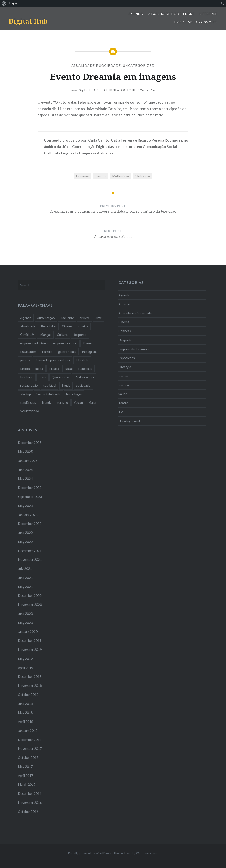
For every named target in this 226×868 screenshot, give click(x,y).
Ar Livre (124, 304)
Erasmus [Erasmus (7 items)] (89, 343)
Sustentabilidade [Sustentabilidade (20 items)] (48, 394)
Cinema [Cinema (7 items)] (67, 326)
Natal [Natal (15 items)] (69, 369)
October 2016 (28, 812)
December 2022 (30, 524)
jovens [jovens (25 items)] (25, 360)
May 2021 (25, 587)
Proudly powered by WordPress (89, 853)
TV (121, 412)
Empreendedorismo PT (196, 22)
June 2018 (25, 704)
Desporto (125, 340)
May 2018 (25, 712)
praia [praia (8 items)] (42, 377)
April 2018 (26, 722)
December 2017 (30, 740)
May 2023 (25, 506)
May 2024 (25, 478)
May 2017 (25, 767)
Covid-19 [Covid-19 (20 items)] (27, 335)
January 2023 (28, 515)
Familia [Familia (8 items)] (47, 352)
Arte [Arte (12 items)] (99, 318)
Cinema (124, 322)
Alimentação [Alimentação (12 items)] (46, 318)
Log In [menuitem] (13, 3)
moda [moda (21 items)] (39, 369)
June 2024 (25, 470)
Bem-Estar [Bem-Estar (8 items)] (49, 326)
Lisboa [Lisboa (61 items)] (25, 369)
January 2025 (28, 461)
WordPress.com (147, 853)
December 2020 (30, 595)
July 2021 (25, 569)
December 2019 (30, 640)
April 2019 (26, 668)
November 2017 (30, 748)
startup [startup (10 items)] (26, 394)
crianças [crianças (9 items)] (45, 335)
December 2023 (30, 488)
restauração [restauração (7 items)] (29, 385)
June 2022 (25, 533)
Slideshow (143, 176)
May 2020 (25, 623)
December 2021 (30, 551)
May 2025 (25, 452)
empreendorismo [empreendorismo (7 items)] (65, 343)
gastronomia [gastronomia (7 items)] (67, 352)
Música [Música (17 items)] (54, 369)
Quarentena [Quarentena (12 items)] (60, 377)
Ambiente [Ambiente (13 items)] (67, 318)
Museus (124, 376)
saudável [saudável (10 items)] (50, 385)
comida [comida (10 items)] (83, 326)
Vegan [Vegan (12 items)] (78, 402)
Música (124, 385)
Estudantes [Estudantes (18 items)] (28, 352)
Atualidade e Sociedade (172, 14)
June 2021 (25, 578)
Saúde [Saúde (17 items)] (66, 385)
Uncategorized (139, 65)
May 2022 (25, 542)
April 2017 (26, 776)
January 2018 (28, 731)
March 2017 (27, 784)
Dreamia (82, 176)
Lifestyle (209, 14)
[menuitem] (4, 3)
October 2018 (28, 695)
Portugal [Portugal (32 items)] (27, 377)
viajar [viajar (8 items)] (93, 402)
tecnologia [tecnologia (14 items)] (74, 394)
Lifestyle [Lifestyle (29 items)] (82, 360)
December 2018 (30, 676)
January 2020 (28, 631)
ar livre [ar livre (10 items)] (85, 318)
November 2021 (30, 559)
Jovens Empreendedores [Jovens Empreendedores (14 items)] (53, 360)
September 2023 (30, 497)
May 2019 (25, 659)
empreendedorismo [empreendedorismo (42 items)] (34, 343)
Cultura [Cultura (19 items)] (62, 335)
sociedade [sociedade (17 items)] (83, 385)
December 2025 (30, 443)
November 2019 (30, 650)
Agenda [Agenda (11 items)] (26, 318)
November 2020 (30, 605)
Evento (100, 176)
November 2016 (30, 803)
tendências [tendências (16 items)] (28, 402)
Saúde (123, 394)
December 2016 (30, 793)
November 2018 (30, 686)
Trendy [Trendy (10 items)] (46, 402)
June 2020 (25, 614)
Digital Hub (28, 21)
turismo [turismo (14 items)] (63, 402)
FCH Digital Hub (100, 90)
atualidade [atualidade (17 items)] (28, 326)
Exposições (127, 358)
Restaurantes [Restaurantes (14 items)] (84, 377)
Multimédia (120, 176)
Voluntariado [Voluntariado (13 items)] (30, 411)
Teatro (123, 403)
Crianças (125, 331)
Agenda (136, 14)
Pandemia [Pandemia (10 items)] (85, 369)
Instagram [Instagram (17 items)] (89, 352)
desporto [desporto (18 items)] (80, 335)
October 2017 (28, 757)
